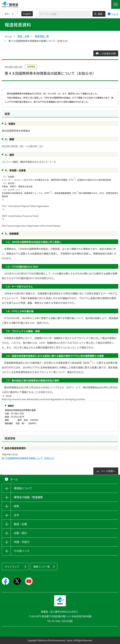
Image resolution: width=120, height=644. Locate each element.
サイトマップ (12, 567)
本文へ (7, 14)
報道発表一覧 (42, 36)
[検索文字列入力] (65, 14)
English (27, 14)
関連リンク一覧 (42, 567)
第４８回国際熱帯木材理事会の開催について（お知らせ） (28, 458)
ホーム (8, 36)
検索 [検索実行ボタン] (100, 14)
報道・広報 (23, 36)
